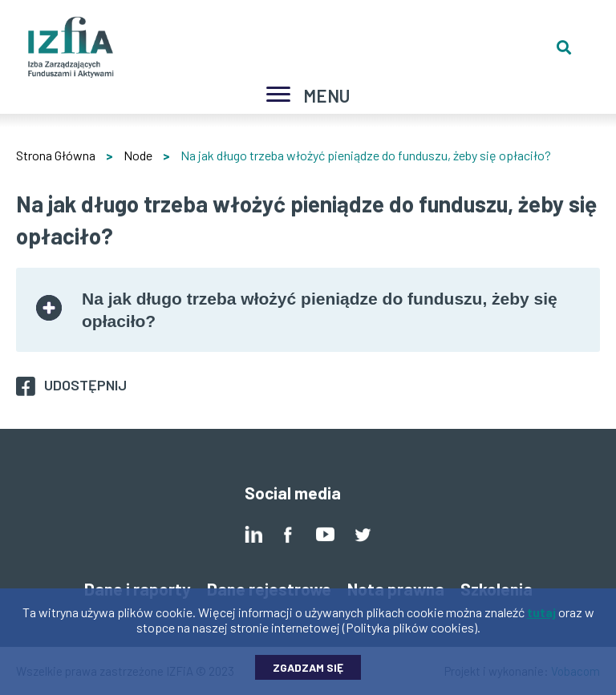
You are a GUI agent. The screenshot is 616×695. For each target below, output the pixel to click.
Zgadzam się (308, 671)
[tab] (308, 310)
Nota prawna (396, 589)
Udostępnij (85, 385)
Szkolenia (496, 589)
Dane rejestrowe (269, 589)
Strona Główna (56, 155)
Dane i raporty (138, 589)
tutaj (541, 616)
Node (138, 155)
